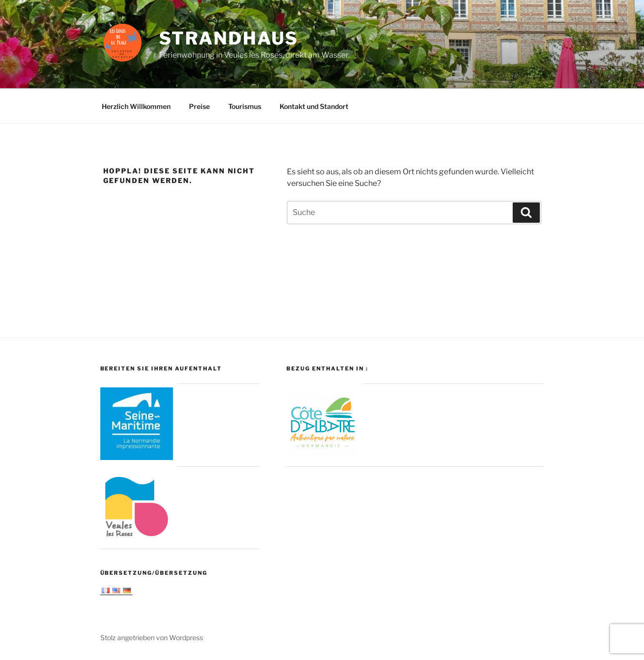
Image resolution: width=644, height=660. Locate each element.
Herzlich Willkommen (136, 106)
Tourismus (245, 106)
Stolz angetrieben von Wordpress (152, 637)
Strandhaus (229, 38)
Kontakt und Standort (314, 106)
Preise (199, 106)
